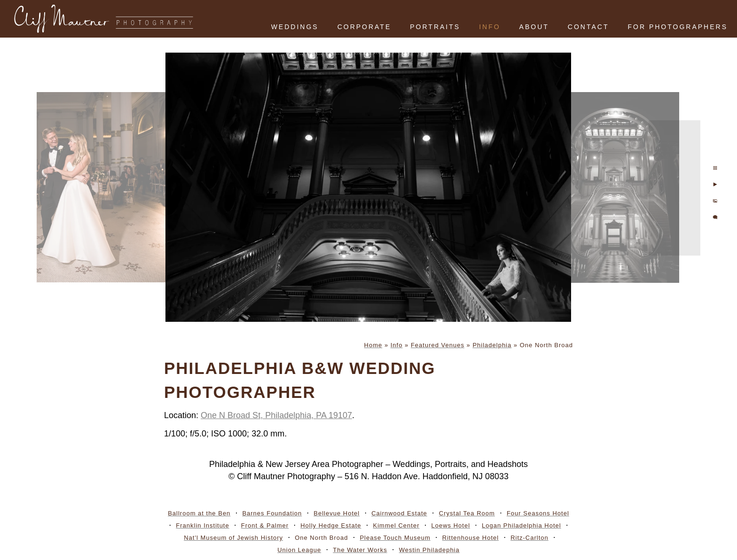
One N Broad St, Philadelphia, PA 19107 (276, 415)
